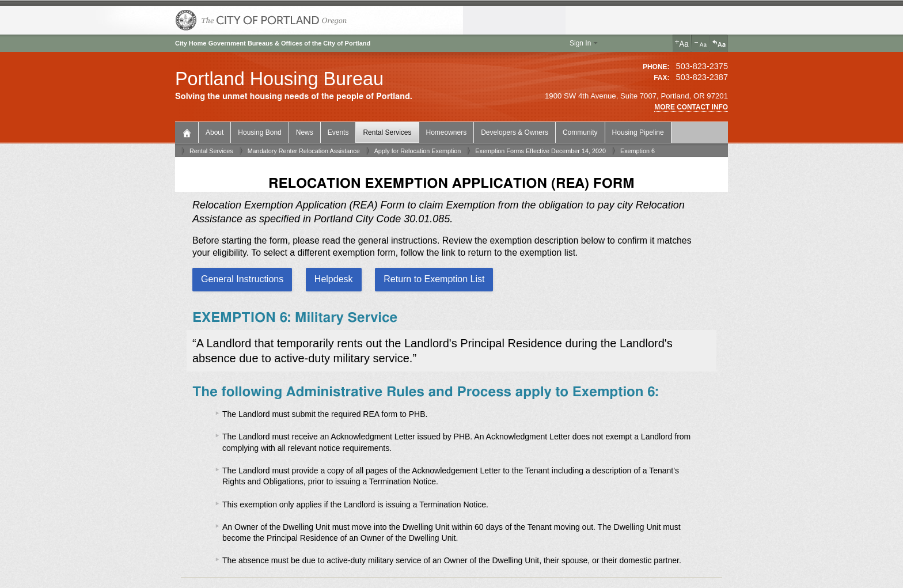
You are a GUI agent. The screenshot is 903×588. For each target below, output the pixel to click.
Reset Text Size (719, 43)
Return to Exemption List (434, 279)
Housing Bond (259, 132)
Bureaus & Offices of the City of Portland (309, 43)
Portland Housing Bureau (279, 79)
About (215, 132)
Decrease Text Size (700, 43)
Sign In (580, 43)
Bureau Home (188, 132)
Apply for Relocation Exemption (418, 151)
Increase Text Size (682, 43)
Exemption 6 (638, 151)
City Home (191, 43)
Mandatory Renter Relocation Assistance (304, 151)
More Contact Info (691, 107)
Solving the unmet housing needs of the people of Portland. (294, 96)
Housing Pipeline (638, 132)
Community (580, 132)
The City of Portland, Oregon (261, 20)
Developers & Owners (515, 132)
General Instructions (242, 279)
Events (338, 132)
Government (227, 43)
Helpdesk (334, 279)
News (305, 132)
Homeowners (447, 132)
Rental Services (387, 132)
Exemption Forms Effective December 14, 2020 (540, 151)
